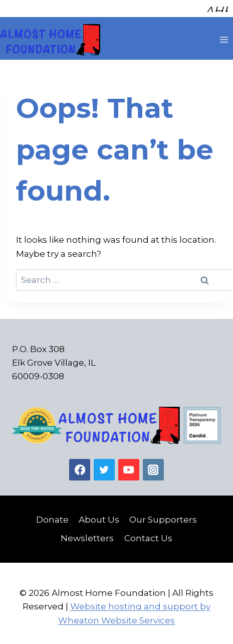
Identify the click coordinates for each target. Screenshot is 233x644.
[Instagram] (154, 466)
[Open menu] (224, 36)
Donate (52, 516)
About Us (99, 516)
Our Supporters (163, 516)
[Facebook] (80, 466)
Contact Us (148, 534)
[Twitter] (104, 466)
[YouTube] (129, 466)
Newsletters (87, 534)
